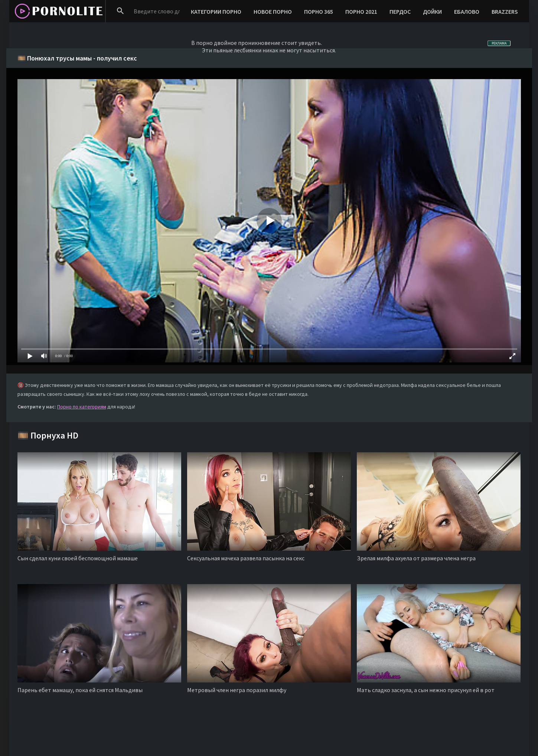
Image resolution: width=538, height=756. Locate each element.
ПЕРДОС (400, 12)
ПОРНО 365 (319, 12)
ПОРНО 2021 (361, 12)
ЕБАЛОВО (467, 12)
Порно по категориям (82, 407)
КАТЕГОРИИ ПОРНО (216, 12)
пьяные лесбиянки (237, 50)
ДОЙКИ (432, 12)
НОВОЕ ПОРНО (273, 12)
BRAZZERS (505, 12)
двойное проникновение (247, 43)
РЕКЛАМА (499, 43)
